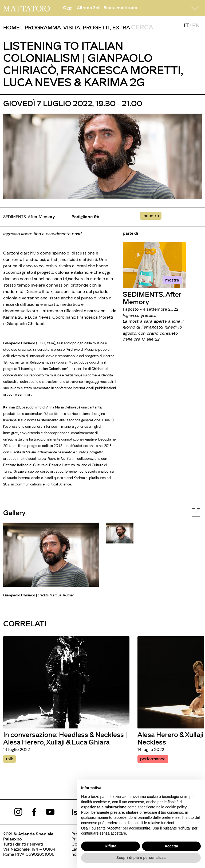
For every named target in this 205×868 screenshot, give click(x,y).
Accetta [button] (172, 846)
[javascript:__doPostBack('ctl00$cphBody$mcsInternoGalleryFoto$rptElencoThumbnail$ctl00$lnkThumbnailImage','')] (120, 533)
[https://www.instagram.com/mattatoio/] (18, 811)
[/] (27, 8)
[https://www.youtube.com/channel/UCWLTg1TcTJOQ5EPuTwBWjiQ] (50, 811)
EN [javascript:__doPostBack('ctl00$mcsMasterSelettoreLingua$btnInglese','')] (196, 25)
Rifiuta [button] (111, 846)
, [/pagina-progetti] (95, 27)
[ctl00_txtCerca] (155, 27)
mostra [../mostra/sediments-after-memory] (172, 280)
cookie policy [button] (176, 807)
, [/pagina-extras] (120, 27)
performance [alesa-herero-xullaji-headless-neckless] (153, 759)
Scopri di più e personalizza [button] (141, 858)
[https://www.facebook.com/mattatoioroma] (34, 811)
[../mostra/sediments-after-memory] (154, 265)
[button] (195, 8)
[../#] (152, 216)
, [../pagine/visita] (71, 27)
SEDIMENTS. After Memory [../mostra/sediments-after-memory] (152, 298)
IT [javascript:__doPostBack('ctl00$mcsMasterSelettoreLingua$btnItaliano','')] (186, 25)
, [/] (13, 27)
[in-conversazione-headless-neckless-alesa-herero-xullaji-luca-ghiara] (66, 682)
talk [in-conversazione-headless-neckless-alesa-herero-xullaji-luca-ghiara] (9, 759)
